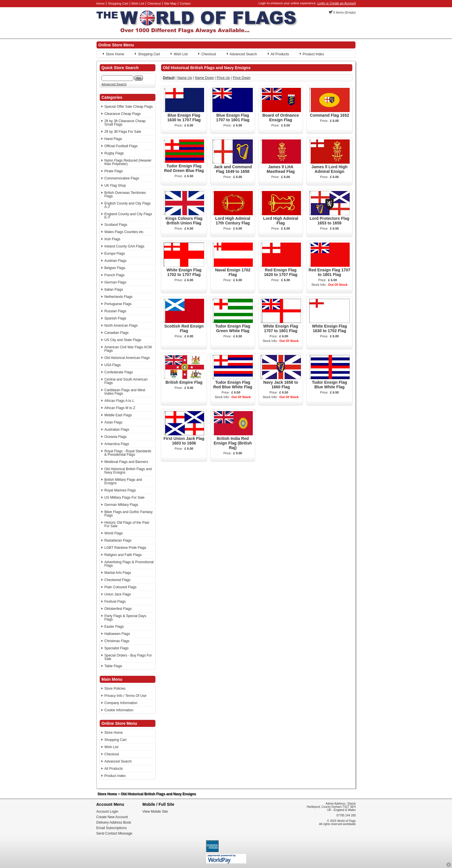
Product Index (313, 54)
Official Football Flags (121, 146)
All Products (280, 54)
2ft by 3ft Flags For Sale (123, 132)
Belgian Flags (115, 268)
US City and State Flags (123, 340)
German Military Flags (121, 505)
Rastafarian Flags (118, 540)
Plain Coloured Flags (120, 587)
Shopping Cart (118, 3)
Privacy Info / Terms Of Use (125, 696)
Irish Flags (112, 239)
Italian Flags (114, 290)
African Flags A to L (119, 401)
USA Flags (113, 365)
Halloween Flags (117, 634)
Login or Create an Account (337, 3)
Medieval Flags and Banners (126, 462)
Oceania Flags (115, 437)
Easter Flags (114, 627)
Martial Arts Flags (118, 573)
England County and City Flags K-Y (128, 216)
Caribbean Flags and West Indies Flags (125, 392)
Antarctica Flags (117, 444)
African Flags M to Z (120, 408)
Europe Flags (115, 254)
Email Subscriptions (111, 828)
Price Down (242, 78)
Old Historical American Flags (127, 358)
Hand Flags (113, 139)
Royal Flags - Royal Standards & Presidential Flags (128, 453)
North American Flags (121, 326)
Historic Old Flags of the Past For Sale (127, 524)
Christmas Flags (117, 641)
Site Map (170, 3)
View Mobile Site (155, 812)
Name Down (204, 78)
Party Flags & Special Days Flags (125, 618)
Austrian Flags (115, 261)
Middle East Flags (118, 415)
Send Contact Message (114, 833)
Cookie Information (119, 710)
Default (169, 78)
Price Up (223, 78)
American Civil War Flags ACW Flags (128, 349)
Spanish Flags (115, 318)
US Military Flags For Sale (124, 498)
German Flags (115, 282)
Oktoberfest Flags (118, 609)
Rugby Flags (114, 153)
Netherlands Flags (118, 297)
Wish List (138, 3)
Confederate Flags (119, 372)
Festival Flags (115, 602)
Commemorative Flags (122, 178)
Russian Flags (115, 311)
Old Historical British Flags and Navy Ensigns (128, 471)
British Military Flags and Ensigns (123, 481)
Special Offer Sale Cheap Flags (129, 107)
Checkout (154, 3)
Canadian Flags (116, 333)
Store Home (115, 54)
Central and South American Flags (126, 381)
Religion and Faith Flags (123, 555)
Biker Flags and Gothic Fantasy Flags (128, 514)
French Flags (114, 275)
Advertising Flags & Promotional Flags (129, 564)
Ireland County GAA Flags (124, 246)
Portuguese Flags (118, 304)
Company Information (121, 703)
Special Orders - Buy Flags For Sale (128, 657)
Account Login (107, 812)
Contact (185, 3)
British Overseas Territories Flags (125, 194)
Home (100, 3)
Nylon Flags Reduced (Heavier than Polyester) (128, 162)
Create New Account (112, 817)
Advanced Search (243, 54)
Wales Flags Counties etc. (124, 232)
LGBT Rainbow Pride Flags (125, 548)
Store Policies (115, 689)
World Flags (114, 533)
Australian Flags (117, 430)
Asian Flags (113, 422)
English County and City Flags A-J (128, 205)
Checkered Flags (117, 580)
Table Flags (113, 666)
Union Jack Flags (118, 594)
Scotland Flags (116, 225)
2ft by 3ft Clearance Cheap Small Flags (125, 123)
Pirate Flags (114, 171)
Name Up (185, 78)
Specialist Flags (116, 648)
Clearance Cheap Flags (123, 114)
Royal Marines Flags (120, 490)
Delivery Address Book (114, 822)
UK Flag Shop (115, 186)
